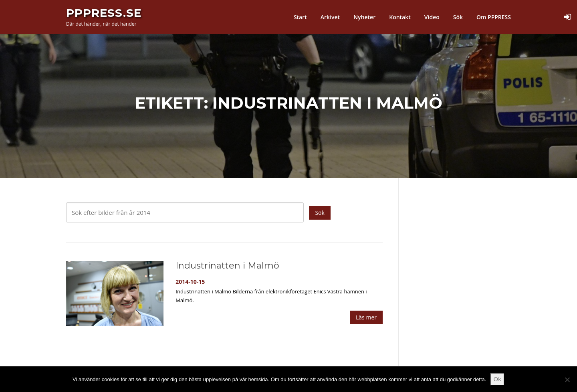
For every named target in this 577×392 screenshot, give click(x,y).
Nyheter (364, 17)
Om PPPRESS (494, 17)
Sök (458, 17)
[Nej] (567, 380)
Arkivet (330, 17)
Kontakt (400, 17)
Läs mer (366, 317)
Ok (497, 379)
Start (300, 17)
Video (432, 17)
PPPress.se (104, 13)
